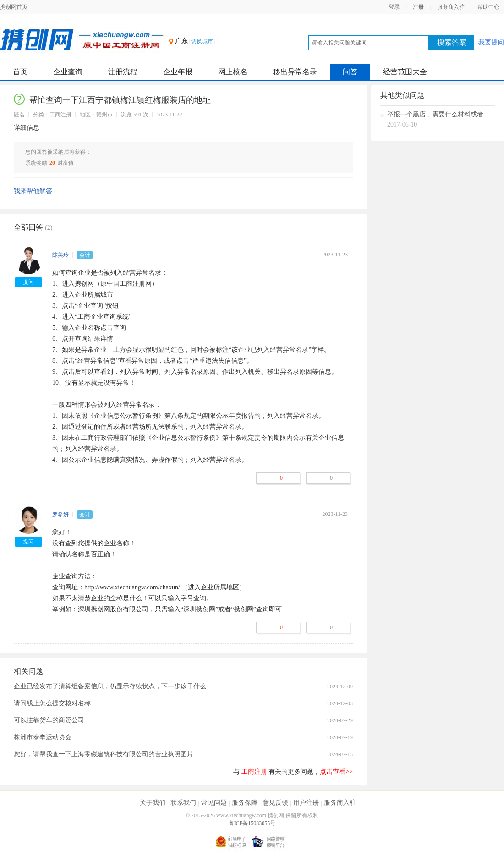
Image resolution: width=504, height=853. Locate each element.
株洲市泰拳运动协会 (43, 737)
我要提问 (491, 42)
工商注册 (254, 772)
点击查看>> (336, 772)
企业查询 (68, 72)
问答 (350, 72)
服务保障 (245, 803)
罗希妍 (60, 515)
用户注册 (306, 803)
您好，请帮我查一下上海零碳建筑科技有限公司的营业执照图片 (104, 754)
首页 (20, 72)
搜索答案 (452, 42)
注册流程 (123, 72)
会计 (85, 255)
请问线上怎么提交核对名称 (52, 703)
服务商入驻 (451, 7)
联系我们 (183, 803)
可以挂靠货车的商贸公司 (49, 720)
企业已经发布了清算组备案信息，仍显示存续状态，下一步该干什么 (110, 686)
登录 (394, 7)
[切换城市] (202, 41)
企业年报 (178, 72)
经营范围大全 (405, 72)
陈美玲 (60, 255)
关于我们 (153, 803)
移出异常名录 (295, 72)
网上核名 (233, 72)
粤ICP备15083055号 (252, 823)
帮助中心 (488, 7)
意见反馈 (275, 803)
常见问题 (214, 803)
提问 (28, 282)
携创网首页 (14, 7)
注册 (418, 7)
